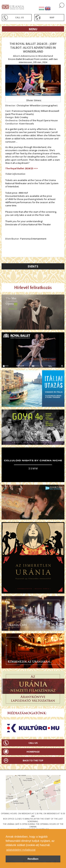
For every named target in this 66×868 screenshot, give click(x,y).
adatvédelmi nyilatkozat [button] (21, 850)
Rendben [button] (33, 859)
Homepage (33, 752)
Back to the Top (33, 760)
